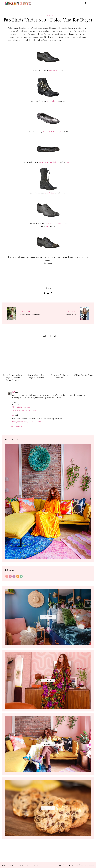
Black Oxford (53, 71)
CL (13, 415)
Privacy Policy (25, 865)
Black (48, 226)
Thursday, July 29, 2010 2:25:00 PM (25, 410)
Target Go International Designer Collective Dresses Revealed (13, 378)
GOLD (70, 162)
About (36, 865)
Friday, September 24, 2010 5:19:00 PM (27, 422)
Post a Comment (16, 427)
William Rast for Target (83, 375)
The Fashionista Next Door (21, 407)
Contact (13, 865)
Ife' (13, 392)
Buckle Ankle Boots (52, 101)
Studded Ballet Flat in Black (47, 162)
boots (43, 15)
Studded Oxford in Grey (53, 223)
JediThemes (91, 865)
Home (4, 865)
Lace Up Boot (50, 193)
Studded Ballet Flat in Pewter (53, 132)
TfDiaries (81, 865)
